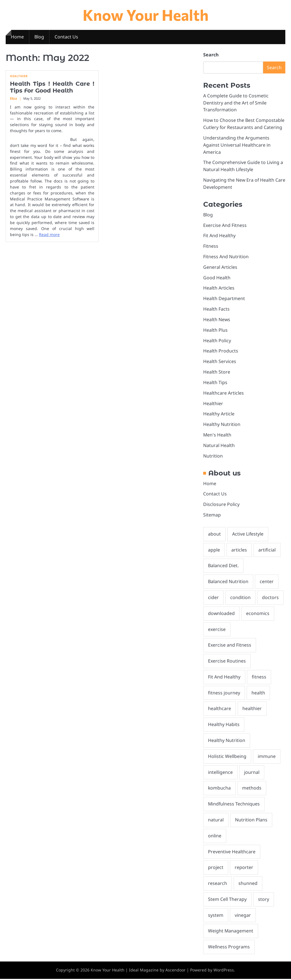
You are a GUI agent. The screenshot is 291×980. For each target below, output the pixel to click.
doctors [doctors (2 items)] (270, 598)
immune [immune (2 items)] (267, 757)
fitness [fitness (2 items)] (259, 678)
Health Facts (216, 309)
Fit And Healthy (219, 236)
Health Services (220, 362)
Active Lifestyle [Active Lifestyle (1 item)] (248, 534)
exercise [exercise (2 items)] (217, 630)
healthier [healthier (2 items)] (252, 710)
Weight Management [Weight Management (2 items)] (231, 932)
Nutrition (213, 456)
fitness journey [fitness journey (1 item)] (224, 694)
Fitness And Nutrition (226, 257)
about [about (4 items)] (214, 534)
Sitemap (212, 515)
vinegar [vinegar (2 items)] (243, 916)
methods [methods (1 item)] (252, 789)
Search (211, 55)
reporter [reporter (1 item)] (244, 868)
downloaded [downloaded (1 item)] (221, 614)
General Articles (220, 267)
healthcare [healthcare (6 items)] (220, 710)
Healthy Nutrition (222, 425)
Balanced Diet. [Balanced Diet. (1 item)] (223, 566)
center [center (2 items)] (267, 582)
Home (17, 37)
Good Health (217, 278)
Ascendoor (175, 971)
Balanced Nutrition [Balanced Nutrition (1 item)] (228, 582)
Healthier (19, 76)
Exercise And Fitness (225, 225)
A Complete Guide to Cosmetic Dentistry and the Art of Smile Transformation (236, 103)
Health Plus (215, 331)
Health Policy (217, 341)
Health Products (221, 351)
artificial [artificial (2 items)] (267, 550)
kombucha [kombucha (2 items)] (219, 789)
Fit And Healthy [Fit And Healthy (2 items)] (224, 678)
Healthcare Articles (224, 393)
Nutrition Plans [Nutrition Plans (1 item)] (251, 821)
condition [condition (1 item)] (240, 598)
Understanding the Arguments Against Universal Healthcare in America (237, 145)
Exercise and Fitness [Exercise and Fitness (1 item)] (230, 646)
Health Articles (219, 288)
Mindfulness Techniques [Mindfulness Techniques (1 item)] (234, 805)
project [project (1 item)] (216, 868)
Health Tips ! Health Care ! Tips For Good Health (52, 87)
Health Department (224, 299)
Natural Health (219, 446)
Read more (49, 235)
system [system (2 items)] (216, 916)
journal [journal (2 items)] (252, 773)
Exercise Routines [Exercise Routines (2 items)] (227, 662)
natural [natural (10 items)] (216, 821)
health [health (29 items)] (258, 694)
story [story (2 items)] (264, 900)
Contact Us (66, 37)
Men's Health (217, 435)
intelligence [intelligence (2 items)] (220, 773)
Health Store (217, 372)
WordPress (224, 971)
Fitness (211, 247)
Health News (217, 320)
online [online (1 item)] (215, 837)
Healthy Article (219, 414)
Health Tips (215, 383)
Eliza (13, 99)
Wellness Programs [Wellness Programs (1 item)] (229, 948)
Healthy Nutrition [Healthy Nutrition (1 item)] (227, 741)
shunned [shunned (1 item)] (248, 884)
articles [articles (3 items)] (239, 550)
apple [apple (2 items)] (214, 550)
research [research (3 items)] (218, 884)
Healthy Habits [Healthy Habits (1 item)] (224, 725)
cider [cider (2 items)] (213, 598)
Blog (39, 37)
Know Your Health (146, 15)
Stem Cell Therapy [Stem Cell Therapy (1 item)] (227, 900)
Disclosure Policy (221, 505)
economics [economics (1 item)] (258, 614)
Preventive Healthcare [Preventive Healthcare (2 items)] (232, 852)
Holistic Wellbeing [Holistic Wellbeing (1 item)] (227, 757)
